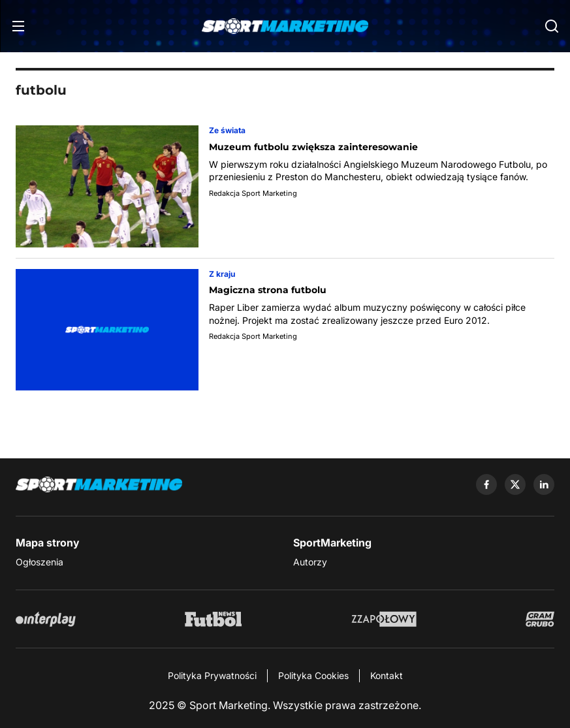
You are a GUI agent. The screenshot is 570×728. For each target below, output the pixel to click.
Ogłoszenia (40, 562)
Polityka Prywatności (212, 675)
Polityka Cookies (313, 675)
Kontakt (387, 675)
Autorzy (310, 562)
